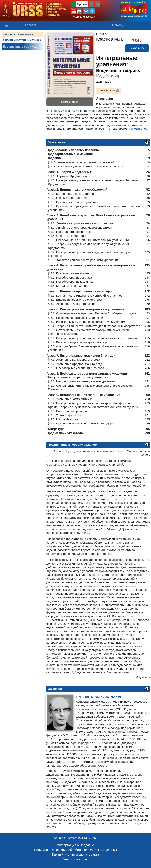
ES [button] (92, 4)
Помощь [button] (118, 25)
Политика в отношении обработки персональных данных (75, 850)
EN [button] (97, 4)
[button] (74, 11)
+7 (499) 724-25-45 (83, 17)
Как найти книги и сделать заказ (76, 855)
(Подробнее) (140, 129)
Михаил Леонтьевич (98, 697)
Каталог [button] (31, 25)
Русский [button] (82, 4)
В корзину (137, 48)
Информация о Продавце (75, 845)
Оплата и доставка (76, 859)
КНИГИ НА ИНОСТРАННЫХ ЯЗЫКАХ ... (23, 40)
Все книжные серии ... (20, 47)
